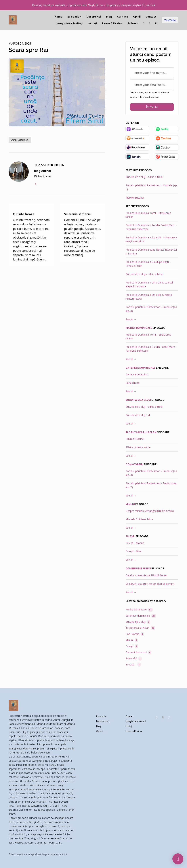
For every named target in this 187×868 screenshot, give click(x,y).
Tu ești (130, 536)
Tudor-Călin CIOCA (49, 165)
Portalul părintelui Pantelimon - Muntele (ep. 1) (151, 187)
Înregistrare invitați (70, 23)
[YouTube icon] (170, 717)
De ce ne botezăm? (137, 374)
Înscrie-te (152, 107)
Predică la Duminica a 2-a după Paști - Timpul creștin (148, 264)
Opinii (137, 17)
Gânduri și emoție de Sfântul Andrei (146, 575)
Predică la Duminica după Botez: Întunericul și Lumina (151, 252)
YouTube (170, 20)
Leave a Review (112, 23)
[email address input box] (152, 85)
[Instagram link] (144, 23)
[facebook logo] (36, 184)
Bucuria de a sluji (138, 400)
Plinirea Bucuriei (135, 439)
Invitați (92, 23)
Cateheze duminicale (140, 368)
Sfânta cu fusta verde (138, 447)
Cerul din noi (133, 383)
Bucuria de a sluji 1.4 (138, 415)
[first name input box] (152, 73)
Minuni (130, 504)
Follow (132, 23)
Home (58, 17)
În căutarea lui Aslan (141, 432)
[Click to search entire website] (156, 23)
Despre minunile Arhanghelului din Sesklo (150, 511)
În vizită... (133, 665)
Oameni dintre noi (138, 568)
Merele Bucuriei (135, 198)
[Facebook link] (150, 23)
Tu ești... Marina (135, 543)
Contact (151, 17)
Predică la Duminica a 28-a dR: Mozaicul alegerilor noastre (149, 284)
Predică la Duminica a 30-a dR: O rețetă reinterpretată (149, 297)
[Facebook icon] (157, 717)
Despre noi (94, 17)
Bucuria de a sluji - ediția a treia (144, 177)
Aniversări (134, 659)
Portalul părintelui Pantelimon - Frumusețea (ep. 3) (151, 309)
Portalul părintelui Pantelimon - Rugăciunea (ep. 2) (151, 485)
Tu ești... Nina (133, 551)
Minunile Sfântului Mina (139, 519)
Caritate (123, 17)
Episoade (73, 17)
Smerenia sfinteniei (78, 214)
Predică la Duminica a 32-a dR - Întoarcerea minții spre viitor (151, 239)
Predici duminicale (139, 328)
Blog (109, 17)
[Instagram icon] (163, 717)
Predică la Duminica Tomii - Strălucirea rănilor (148, 215)
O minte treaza (24, 214)
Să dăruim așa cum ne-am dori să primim (150, 584)
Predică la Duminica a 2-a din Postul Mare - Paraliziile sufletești (151, 227)
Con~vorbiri (134, 464)
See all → (131, 319)
